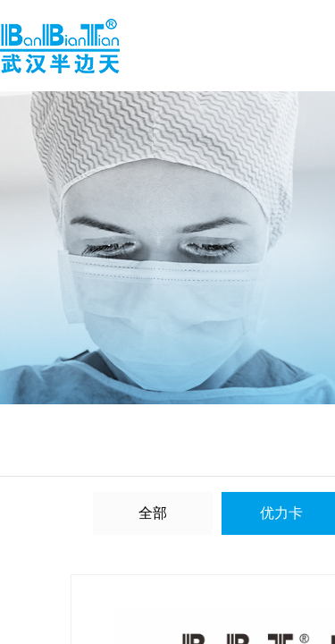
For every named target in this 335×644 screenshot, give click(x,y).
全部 (153, 513)
